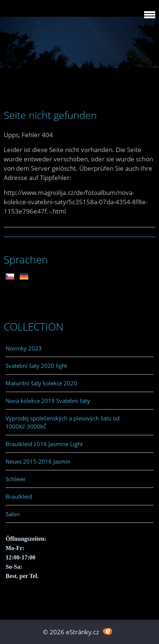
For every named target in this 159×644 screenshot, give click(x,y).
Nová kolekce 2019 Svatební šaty (48, 401)
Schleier (16, 479)
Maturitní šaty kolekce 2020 (41, 383)
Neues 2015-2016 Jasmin (38, 461)
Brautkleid (19, 496)
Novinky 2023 (24, 348)
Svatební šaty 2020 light (36, 366)
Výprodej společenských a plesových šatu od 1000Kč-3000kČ (63, 422)
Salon (13, 514)
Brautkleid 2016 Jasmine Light (44, 444)
